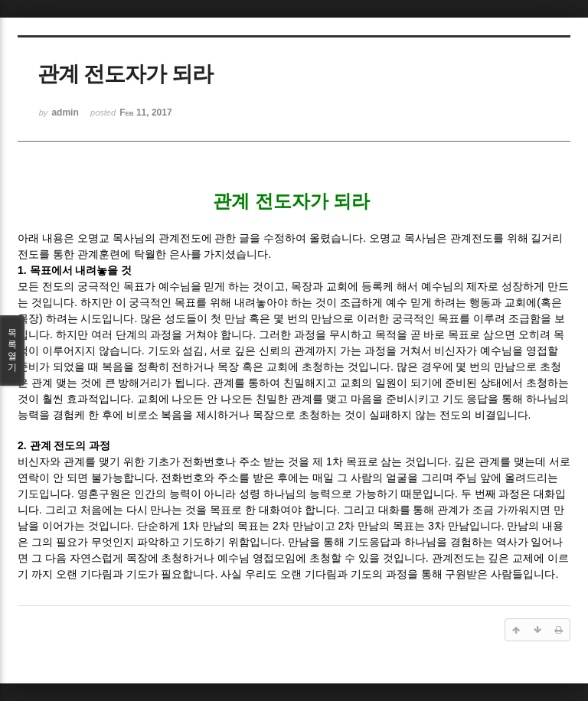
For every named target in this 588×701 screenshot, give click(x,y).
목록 (12, 350)
